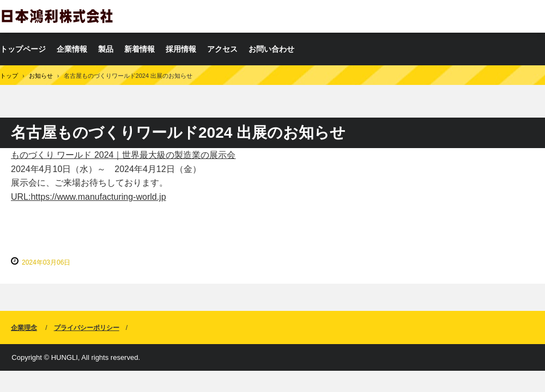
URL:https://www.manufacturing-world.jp (89, 197)
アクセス (222, 49)
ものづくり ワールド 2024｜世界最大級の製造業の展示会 (123, 155)
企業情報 (72, 49)
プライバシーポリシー (87, 328)
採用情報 (181, 49)
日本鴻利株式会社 (57, 16)
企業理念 (24, 328)
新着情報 (140, 49)
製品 (106, 49)
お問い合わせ (271, 49)
